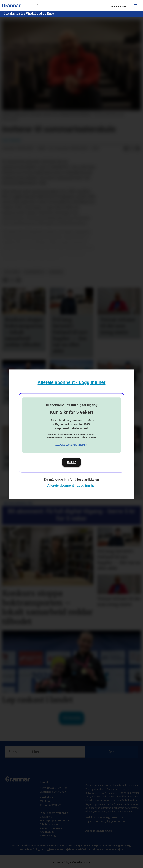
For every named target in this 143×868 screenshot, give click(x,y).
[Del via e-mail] (138, 149)
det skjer (12, 272)
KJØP (71, 462)
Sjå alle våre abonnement (71, 445)
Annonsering (48, 836)
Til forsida (72, 718)
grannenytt (34, 272)
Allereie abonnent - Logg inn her (72, 382)
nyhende (56, 272)
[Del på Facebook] (126, 149)
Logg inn (119, 6)
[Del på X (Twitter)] (132, 149)
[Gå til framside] (11, 6)
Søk (111, 752)
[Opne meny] (134, 6)
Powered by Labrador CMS (71, 862)
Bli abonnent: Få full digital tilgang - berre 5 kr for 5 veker (71, 515)
